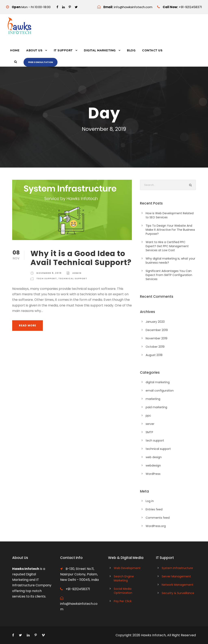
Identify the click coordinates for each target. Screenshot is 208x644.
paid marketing (156, 407)
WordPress (153, 474)
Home (15, 50)
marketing (153, 399)
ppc (148, 416)
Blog (131, 50)
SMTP (149, 432)
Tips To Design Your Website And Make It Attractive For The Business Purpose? (170, 230)
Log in (150, 501)
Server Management (176, 576)
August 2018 (154, 355)
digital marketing (158, 382)
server (150, 424)
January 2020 (155, 322)
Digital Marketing (100, 50)
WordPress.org (156, 526)
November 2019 (157, 338)
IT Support (63, 50)
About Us (34, 50)
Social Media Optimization (123, 591)
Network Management (178, 585)
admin (77, 273)
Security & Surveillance (178, 593)
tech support (47, 278)
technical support (73, 278)
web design (154, 457)
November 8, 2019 (49, 273)
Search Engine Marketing (124, 578)
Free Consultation (41, 62)
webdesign (153, 465)
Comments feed (158, 518)
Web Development (127, 568)
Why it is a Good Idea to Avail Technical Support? (81, 258)
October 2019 (155, 347)
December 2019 (157, 330)
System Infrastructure (177, 568)
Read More (28, 325)
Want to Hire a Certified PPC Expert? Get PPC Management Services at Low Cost (167, 246)
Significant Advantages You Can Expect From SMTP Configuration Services (169, 275)
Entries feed (154, 509)
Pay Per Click (123, 601)
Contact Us (152, 50)
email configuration (160, 391)
